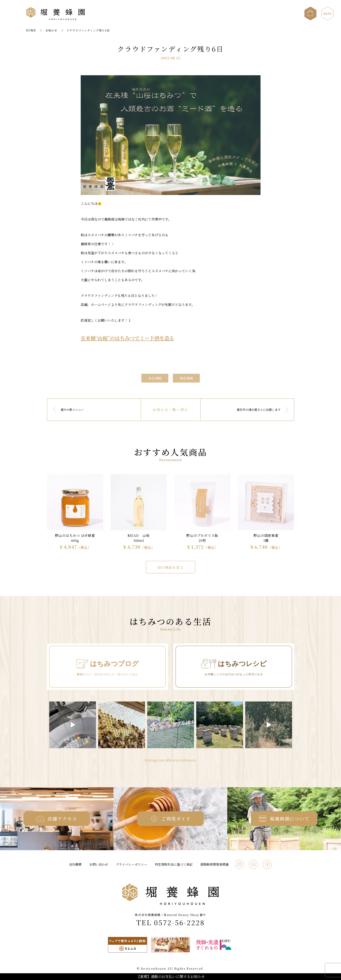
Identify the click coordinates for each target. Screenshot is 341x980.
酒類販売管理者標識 (214, 864)
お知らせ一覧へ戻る (170, 410)
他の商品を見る (171, 567)
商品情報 (186, 378)
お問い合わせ (99, 864)
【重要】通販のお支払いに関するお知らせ (171, 977)
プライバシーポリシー (131, 864)
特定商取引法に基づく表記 (174, 864)
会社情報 (155, 378)
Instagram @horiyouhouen (170, 760)
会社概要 (75, 864)
